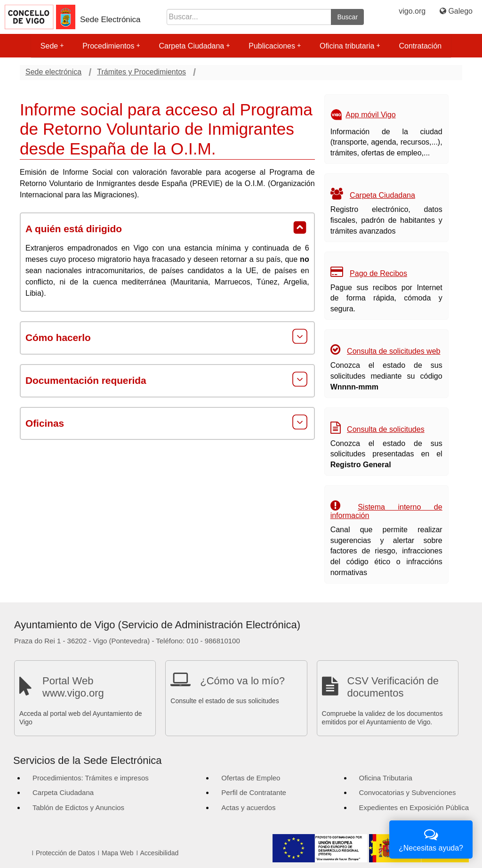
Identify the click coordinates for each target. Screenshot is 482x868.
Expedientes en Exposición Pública (414, 807)
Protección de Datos (65, 853)
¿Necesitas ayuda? (431, 839)
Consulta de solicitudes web (394, 351)
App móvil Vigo (370, 115)
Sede (52, 46)
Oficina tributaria (350, 46)
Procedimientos (111, 46)
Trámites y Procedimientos (141, 72)
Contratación (420, 46)
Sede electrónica (53, 72)
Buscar (347, 17)
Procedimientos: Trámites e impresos (91, 778)
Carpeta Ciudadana (194, 46)
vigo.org (412, 11)
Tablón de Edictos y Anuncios (78, 807)
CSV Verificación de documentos (393, 687)
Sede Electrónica (110, 20)
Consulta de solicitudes (386, 429)
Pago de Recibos (378, 273)
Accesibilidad (160, 853)
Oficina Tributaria (386, 778)
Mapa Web (117, 853)
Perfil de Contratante (254, 792)
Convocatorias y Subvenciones (408, 792)
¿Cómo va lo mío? (242, 681)
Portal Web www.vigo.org (73, 687)
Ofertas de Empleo (251, 778)
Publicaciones (275, 46)
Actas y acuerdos (248, 807)
